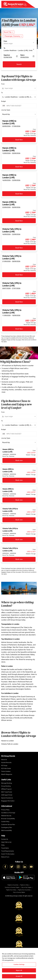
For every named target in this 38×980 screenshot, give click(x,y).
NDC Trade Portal (7, 792)
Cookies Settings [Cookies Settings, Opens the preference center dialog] (19, 964)
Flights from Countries (24, 890)
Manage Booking (7, 783)
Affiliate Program (6, 789)
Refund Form (5, 857)
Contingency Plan (7, 827)
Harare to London (7, 741)
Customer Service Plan (8, 824)
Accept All (19, 976)
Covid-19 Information (8, 854)
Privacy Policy (5, 810)
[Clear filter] (35, 97)
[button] (13, 36)
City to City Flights (26, 887)
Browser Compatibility (8, 819)
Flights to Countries (13, 885)
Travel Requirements (7, 851)
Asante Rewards (6, 762)
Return (22, 55)
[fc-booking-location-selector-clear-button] (34, 49)
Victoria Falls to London (10, 744)
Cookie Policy (5, 822)
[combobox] (20, 88)
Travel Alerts (5, 848)
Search (19, 64)
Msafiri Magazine (7, 774)
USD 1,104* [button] (27, 25)
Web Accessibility (6, 830)
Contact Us (5, 839)
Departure (7, 55)
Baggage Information (8, 801)
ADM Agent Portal (7, 795)
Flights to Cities (24, 885)
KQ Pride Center (6, 768)
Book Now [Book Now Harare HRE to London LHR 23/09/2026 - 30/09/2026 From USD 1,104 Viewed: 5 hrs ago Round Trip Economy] (19, 221)
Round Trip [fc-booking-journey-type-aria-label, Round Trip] (7, 32)
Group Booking (6, 786)
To (4, 48)
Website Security (6, 816)
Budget (3, 101)
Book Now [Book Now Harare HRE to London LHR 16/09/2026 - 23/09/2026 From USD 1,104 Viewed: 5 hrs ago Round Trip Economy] (19, 194)
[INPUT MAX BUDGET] (21, 106)
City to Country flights (19, 892)
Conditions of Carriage (8, 813)
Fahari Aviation (6, 771)
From (5, 41)
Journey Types (6, 110)
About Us (4, 760)
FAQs (3, 845)
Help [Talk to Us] (6, 842)
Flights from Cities (11, 890)
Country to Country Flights (12, 887)
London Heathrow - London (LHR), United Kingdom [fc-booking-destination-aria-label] (18, 50)
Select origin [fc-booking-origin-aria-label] (8, 43)
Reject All (19, 970)
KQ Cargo (4, 765)
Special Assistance (7, 798)
